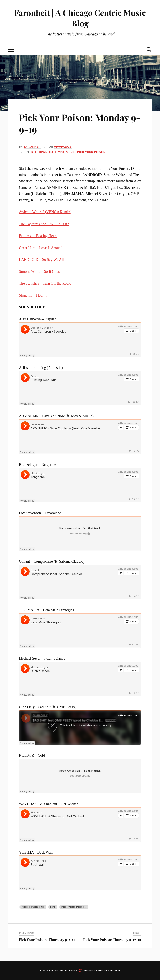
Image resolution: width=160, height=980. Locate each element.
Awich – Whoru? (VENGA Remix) (45, 212)
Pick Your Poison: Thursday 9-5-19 (47, 940)
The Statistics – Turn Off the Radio (45, 283)
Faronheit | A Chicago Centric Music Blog (80, 18)
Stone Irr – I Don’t (33, 295)
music (71, 152)
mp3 (61, 152)
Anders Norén (109, 970)
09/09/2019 (63, 147)
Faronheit (33, 147)
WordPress (68, 970)
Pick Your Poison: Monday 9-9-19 (80, 123)
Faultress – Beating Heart (38, 236)
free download (43, 152)
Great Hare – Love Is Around (41, 248)
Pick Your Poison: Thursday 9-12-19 (112, 940)
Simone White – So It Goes (39, 272)
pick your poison (91, 152)
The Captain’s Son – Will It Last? (44, 224)
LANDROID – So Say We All (41, 260)
